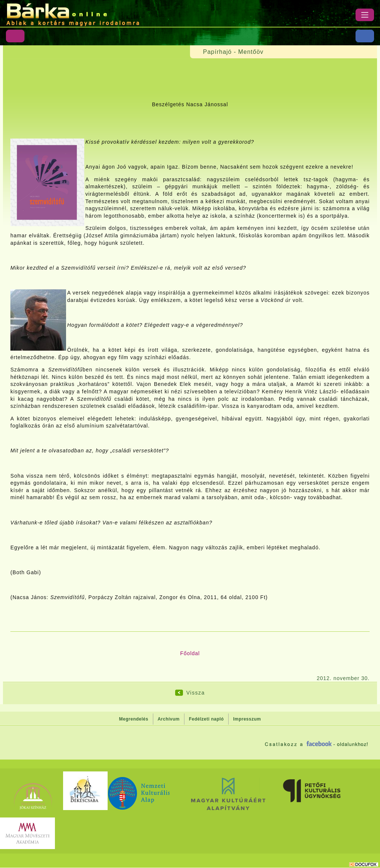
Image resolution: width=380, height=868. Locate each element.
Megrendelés (134, 719)
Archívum (169, 719)
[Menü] (365, 15)
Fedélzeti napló (206, 719)
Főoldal (190, 653)
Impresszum (247, 719)
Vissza (196, 693)
